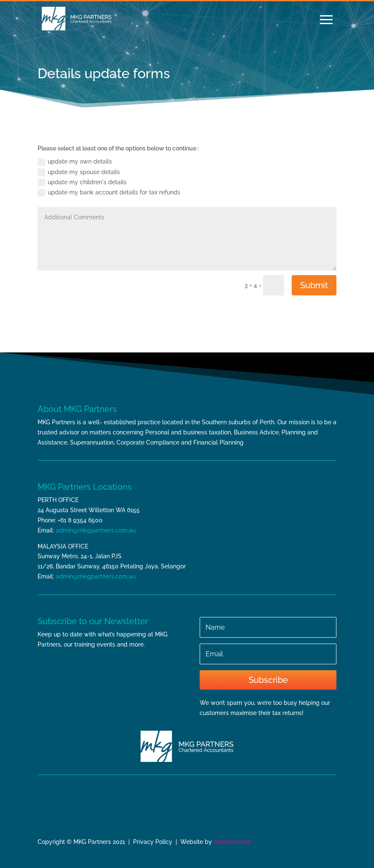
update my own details (75, 162)
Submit (314, 285)
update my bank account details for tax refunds (109, 193)
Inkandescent (232, 842)
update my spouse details (79, 172)
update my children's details (82, 183)
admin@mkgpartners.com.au (96, 530)
